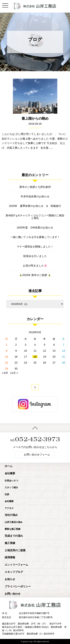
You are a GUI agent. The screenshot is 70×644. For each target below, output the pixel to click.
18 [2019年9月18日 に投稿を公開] (35, 357)
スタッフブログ (14, 572)
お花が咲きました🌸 (35, 266)
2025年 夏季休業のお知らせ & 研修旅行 (35, 206)
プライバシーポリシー (18, 587)
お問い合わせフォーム (35, 454)
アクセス (9, 508)
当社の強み (11, 515)
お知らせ (10, 579)
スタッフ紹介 (11, 487)
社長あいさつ (11, 481)
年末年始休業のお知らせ (35, 196)
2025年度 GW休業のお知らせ (35, 228)
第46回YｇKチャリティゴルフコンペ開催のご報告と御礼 (35, 217)
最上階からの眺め (35, 119)
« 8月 (5, 373)
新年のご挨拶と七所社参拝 (35, 187)
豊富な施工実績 (13, 529)
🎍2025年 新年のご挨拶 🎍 (35, 275)
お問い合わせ (13, 594)
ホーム (9, 466)
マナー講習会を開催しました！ (35, 247)
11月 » (14, 373)
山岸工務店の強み (14, 522)
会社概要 (10, 473)
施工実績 (10, 543)
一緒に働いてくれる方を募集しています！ (35, 237)
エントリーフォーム (16, 565)
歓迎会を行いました (35, 256)
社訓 (7, 494)
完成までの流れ (14, 536)
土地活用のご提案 (15, 550)
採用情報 (10, 557)
